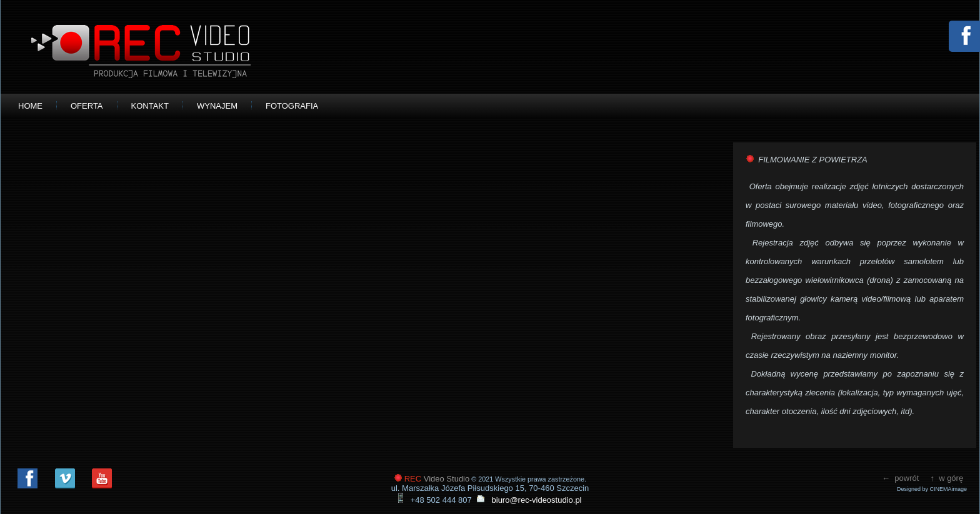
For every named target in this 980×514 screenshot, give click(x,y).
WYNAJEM (217, 106)
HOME (30, 106)
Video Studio (437, 479)
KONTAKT (150, 106)
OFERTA (87, 106)
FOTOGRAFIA (292, 106)
